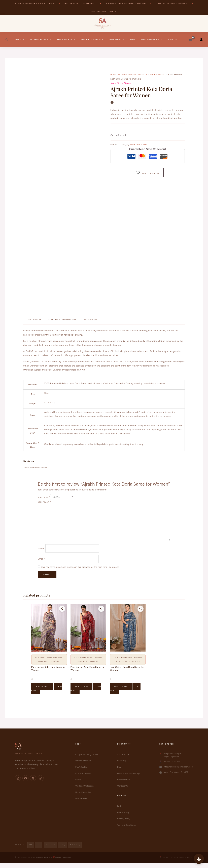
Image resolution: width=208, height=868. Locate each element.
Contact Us (122, 791)
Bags (132, 40)
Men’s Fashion (66, 40)
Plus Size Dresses (83, 779)
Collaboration (123, 785)
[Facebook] (25, 784)
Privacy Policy (124, 824)
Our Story (122, 766)
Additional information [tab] (62, 320)
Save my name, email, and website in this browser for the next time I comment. (80, 572)
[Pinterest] (33, 784)
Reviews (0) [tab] (90, 320)
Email (41, 563)
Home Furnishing (151, 40)
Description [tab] (34, 320)
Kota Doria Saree (155, 74)
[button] (7, 40)
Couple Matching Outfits (87, 760)
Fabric (20, 40)
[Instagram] (18, 784)
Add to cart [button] (42, 692)
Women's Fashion (127, 74)
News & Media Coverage (129, 779)
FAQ (119, 811)
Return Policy (123, 818)
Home (113, 74)
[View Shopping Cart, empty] (190, 40)
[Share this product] (62, 613)
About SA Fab (124, 760)
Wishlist (172, 40)
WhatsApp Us (110, 12)
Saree (141, 74)
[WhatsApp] (41, 784)
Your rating (44, 497)
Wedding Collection (92, 40)
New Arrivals (117, 40)
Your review (44, 502)
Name (42, 552)
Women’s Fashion (41, 40)
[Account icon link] (201, 40)
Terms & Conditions (126, 830)
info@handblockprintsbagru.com (178, 772)
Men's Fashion (82, 772)
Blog (119, 772)
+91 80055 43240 (172, 767)
